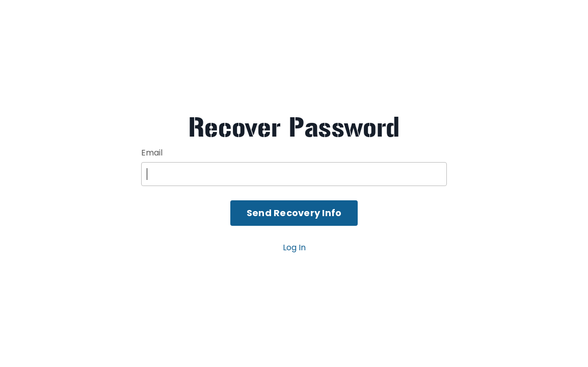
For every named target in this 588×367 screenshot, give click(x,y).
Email (152, 153)
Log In (294, 247)
